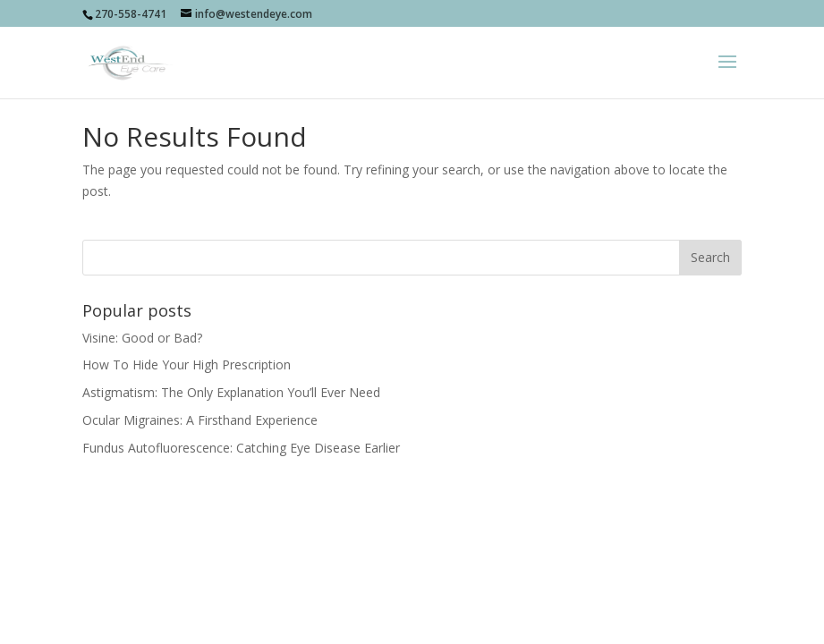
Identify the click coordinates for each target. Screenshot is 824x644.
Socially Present (340, 534)
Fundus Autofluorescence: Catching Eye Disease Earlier (241, 448)
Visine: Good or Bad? (142, 338)
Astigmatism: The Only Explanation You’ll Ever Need (231, 392)
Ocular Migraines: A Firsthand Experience (200, 420)
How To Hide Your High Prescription (187, 364)
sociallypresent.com (544, 534)
